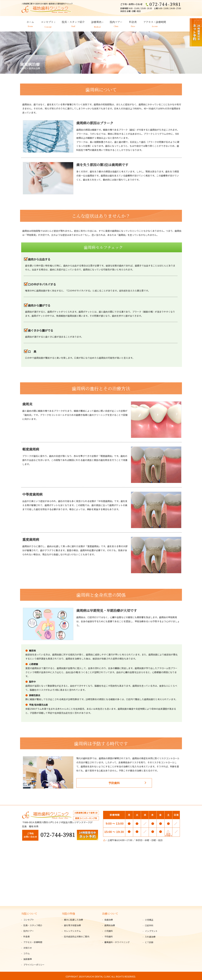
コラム (27, 952)
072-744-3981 (58, 833)
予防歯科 (104, 783)
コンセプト (47, 22)
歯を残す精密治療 (72, 924)
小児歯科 (109, 929)
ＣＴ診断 (149, 941)
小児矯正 (149, 918)
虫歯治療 (109, 918)
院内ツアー (116, 22)
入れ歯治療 (150, 935)
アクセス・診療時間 (155, 22)
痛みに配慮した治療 (73, 918)
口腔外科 (149, 924)
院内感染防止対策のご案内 (77, 935)
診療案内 (96, 22)
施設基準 (28, 958)
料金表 (133, 22)
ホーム (30, 22)
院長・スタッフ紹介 (73, 22)
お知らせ (28, 946)
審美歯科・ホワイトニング (117, 941)
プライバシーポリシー (34, 963)
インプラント (151, 930)
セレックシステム (72, 929)
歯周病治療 (110, 924)
